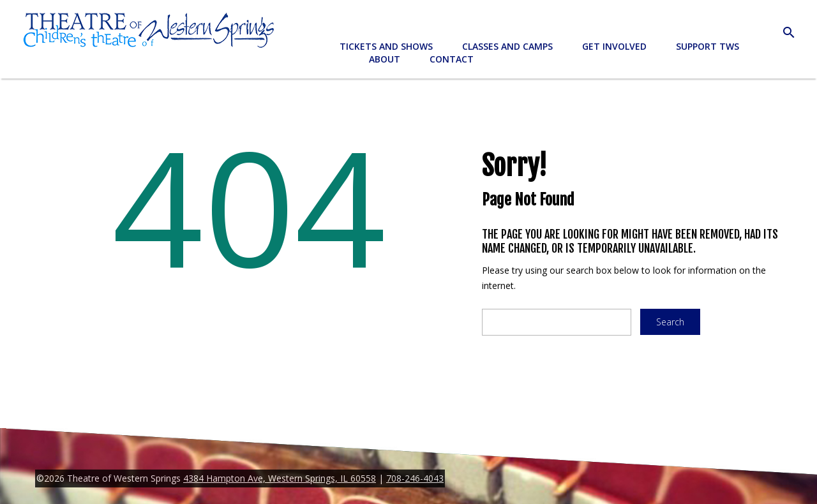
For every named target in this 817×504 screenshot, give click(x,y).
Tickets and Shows (386, 46)
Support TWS (708, 46)
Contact (452, 59)
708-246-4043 (415, 478)
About (385, 59)
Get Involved (614, 46)
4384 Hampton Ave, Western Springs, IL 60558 (280, 478)
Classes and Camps (507, 46)
